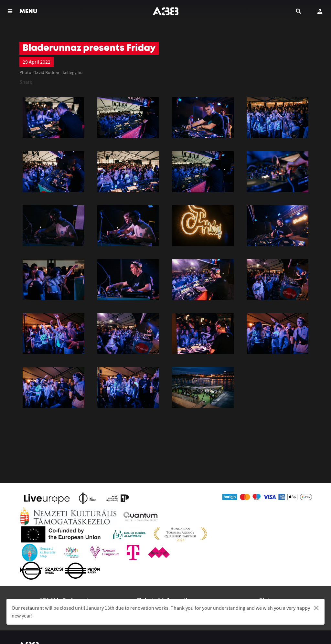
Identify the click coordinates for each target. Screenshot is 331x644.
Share (26, 82)
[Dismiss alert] (316, 608)
